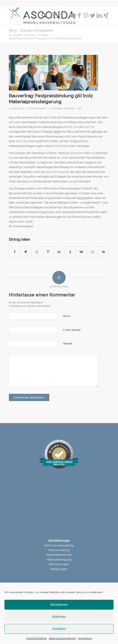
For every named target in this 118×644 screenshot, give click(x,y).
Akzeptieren (59, 604)
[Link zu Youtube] (73, 15)
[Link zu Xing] (106, 15)
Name (67, 316)
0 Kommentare (36, 108)
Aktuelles (57, 108)
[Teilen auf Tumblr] (70, 252)
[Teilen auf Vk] (81, 252)
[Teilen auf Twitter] (26, 252)
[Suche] (42, 15)
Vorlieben (59, 629)
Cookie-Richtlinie (36, 638)
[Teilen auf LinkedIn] (59, 252)
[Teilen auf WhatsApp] (37, 252)
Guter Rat (69, 108)
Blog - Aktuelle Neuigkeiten (31, 31)
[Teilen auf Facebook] (15, 252)
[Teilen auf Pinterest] (48, 252)
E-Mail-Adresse (72, 330)
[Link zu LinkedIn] (99, 15)
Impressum (85, 638)
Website (68, 344)
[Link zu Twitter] (93, 15)
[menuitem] (42, 15)
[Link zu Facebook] (79, 15)
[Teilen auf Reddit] (92, 252)
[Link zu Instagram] (86, 15)
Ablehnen (59, 617)
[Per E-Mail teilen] (104, 252)
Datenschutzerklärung (62, 638)
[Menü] (52, 15)
